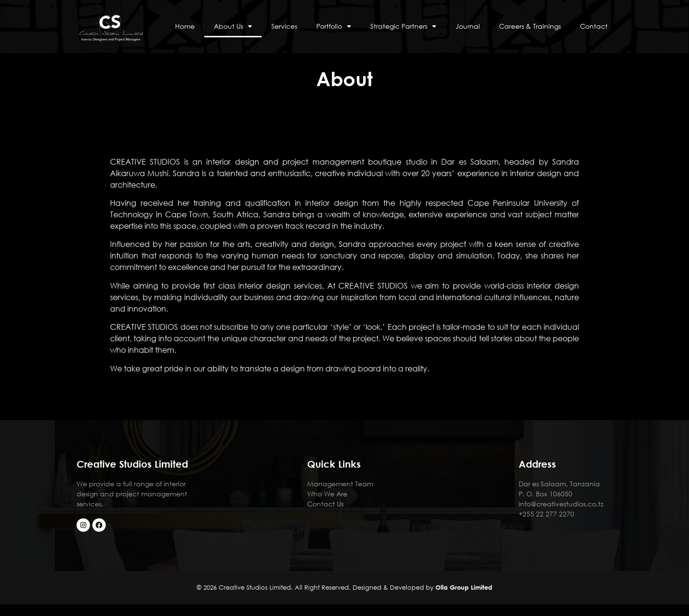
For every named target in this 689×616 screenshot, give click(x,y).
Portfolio (334, 26)
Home (185, 26)
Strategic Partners (403, 26)
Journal (468, 26)
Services (284, 26)
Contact (594, 26)
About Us (233, 26)
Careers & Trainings (530, 26)
